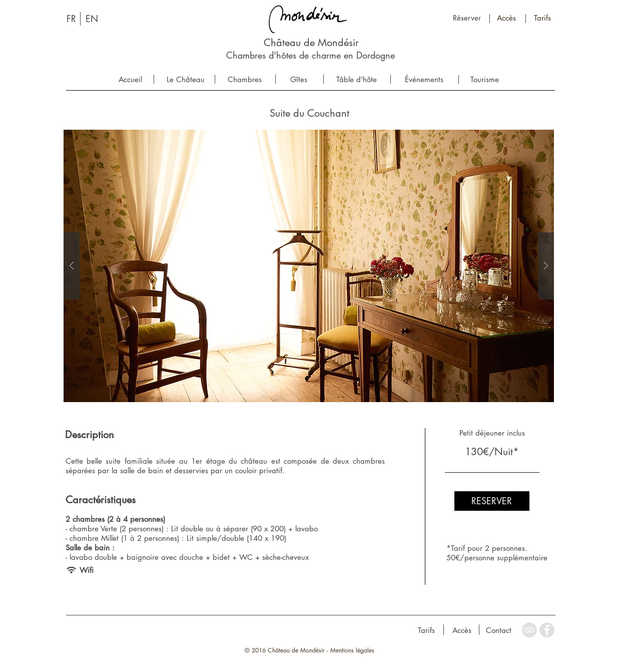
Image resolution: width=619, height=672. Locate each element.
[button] (309, 266)
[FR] (72, 19)
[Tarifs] (543, 18)
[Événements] (424, 79)
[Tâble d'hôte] (357, 79)
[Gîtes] (299, 79)
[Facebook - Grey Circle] (547, 630)
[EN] (92, 19)
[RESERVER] (492, 501)
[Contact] (499, 630)
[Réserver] (467, 18)
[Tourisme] (485, 79)
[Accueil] (130, 79)
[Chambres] (245, 79)
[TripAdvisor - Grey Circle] (529, 630)
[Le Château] (186, 79)
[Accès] (507, 18)
